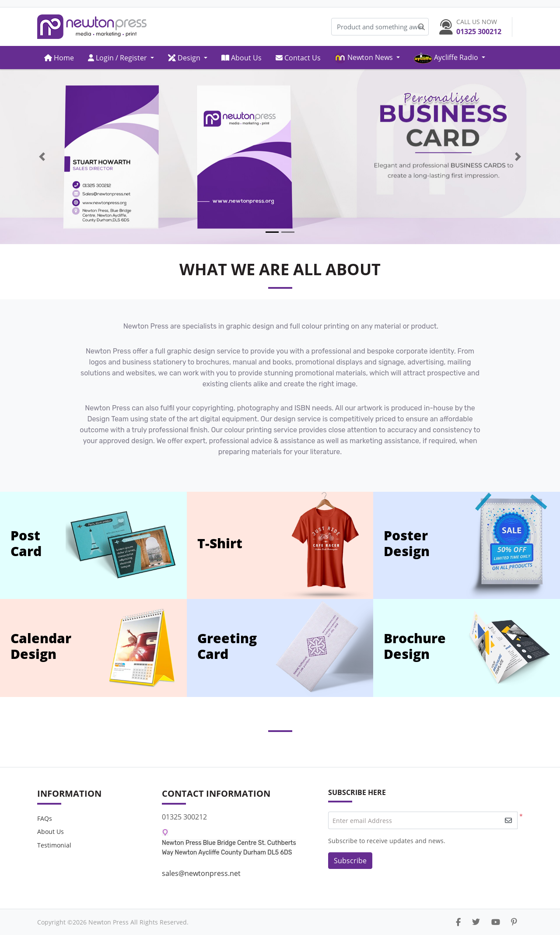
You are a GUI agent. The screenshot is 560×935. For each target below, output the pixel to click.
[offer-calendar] (142, 648)
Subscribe (350, 861)
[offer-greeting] (325, 648)
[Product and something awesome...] (380, 27)
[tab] (272, 232)
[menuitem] (59, 58)
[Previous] (42, 157)
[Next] (518, 157)
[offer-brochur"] (509, 648)
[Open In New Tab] (280, 157)
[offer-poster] (512, 545)
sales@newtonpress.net (201, 873)
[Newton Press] (92, 27)
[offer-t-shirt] (325, 545)
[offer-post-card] (126, 545)
